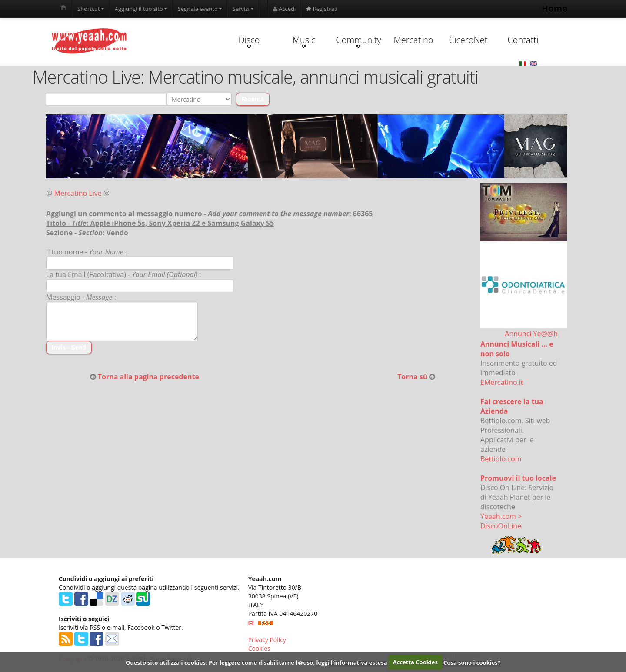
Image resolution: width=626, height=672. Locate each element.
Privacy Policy (267, 640)
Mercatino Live (78, 193)
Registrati (322, 9)
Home (554, 8)
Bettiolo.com (501, 459)
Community (358, 41)
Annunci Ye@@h (531, 334)
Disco (249, 41)
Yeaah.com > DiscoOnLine (501, 521)
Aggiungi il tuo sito (141, 9)
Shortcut (91, 9)
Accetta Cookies (415, 662)
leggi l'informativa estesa (351, 662)
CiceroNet (468, 40)
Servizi (243, 9)
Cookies (259, 648)
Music (304, 41)
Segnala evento (200, 9)
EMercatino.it (502, 382)
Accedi (285, 9)
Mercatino (414, 40)
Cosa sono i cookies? (472, 662)
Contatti (523, 40)
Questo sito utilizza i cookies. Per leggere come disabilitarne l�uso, (220, 662)
